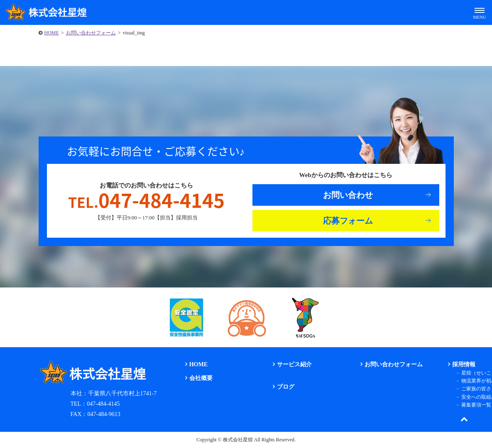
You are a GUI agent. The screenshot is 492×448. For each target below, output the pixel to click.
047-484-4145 (146, 200)
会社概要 (201, 378)
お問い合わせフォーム (91, 33)
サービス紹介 (294, 364)
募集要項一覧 (476, 405)
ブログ (286, 387)
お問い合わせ (348, 195)
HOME (52, 33)
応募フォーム (348, 221)
